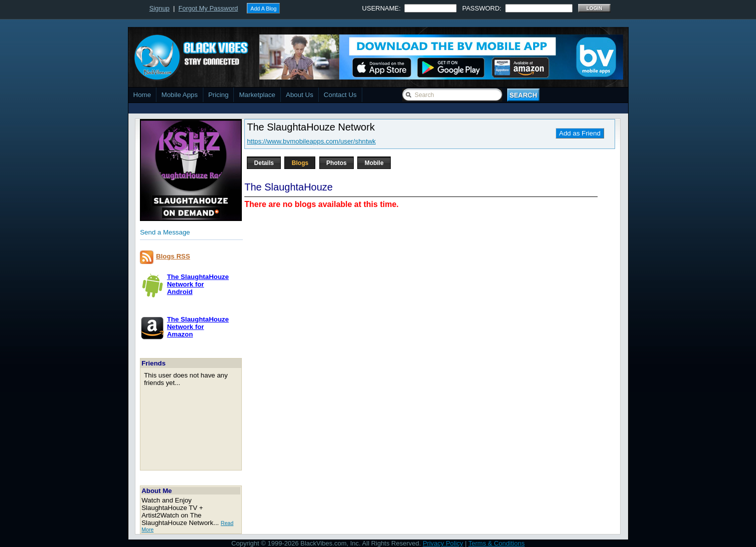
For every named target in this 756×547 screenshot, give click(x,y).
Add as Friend (580, 133)
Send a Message (165, 232)
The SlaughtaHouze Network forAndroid (198, 284)
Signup (159, 8)
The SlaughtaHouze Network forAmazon (198, 327)
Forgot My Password (208, 8)
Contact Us (340, 95)
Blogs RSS (173, 256)
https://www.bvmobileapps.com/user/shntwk (311, 141)
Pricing (219, 95)
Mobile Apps (180, 95)
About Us (300, 95)
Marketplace (257, 95)
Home (142, 95)
